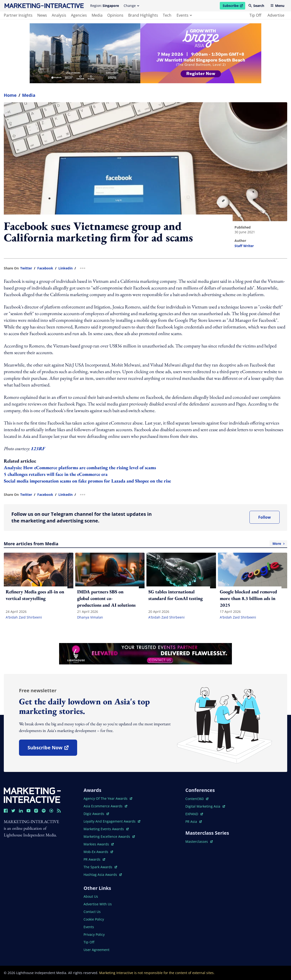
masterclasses (199, 841)
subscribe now (52, 749)
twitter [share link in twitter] (26, 268)
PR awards (94, 859)
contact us (92, 912)
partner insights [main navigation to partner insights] (18, 15)
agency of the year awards (108, 798)
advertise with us (98, 904)
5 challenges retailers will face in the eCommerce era (56, 474)
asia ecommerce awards (105, 806)
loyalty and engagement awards (112, 821)
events (184, 15)
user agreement (96, 950)
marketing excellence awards (109, 836)
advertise (276, 15)
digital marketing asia (205, 806)
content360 (197, 799)
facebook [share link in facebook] (45, 268)
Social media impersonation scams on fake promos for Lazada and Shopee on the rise (87, 481)
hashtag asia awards (103, 875)
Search (256, 6)
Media (29, 95)
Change (131, 6)
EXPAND (194, 814)
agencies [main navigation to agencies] (79, 15)
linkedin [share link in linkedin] (66, 268)
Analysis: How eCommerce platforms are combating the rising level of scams (80, 468)
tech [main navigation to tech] (167, 15)
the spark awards (100, 867)
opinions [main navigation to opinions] (115, 15)
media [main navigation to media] (97, 15)
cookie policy (94, 919)
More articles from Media (145, 544)
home (10, 95)
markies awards (99, 844)
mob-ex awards (98, 852)
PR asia (194, 822)
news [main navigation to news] (42, 15)
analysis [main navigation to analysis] (59, 15)
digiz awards (96, 814)
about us (91, 896)
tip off (255, 15)
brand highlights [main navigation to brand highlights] (143, 15)
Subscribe (234, 6)
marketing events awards (106, 829)
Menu (277, 6)
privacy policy (94, 934)
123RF (38, 449)
